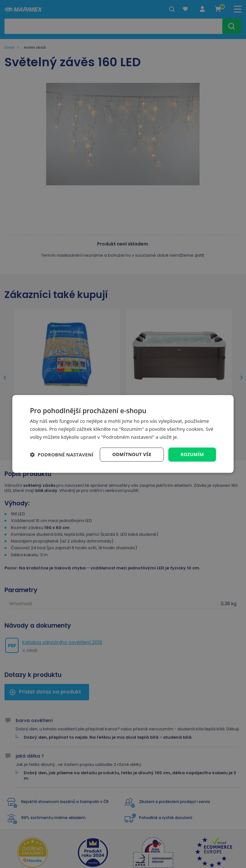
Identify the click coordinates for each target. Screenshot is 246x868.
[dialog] (123, 434)
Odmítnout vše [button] (132, 454)
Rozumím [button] (192, 454)
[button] (61, 454)
